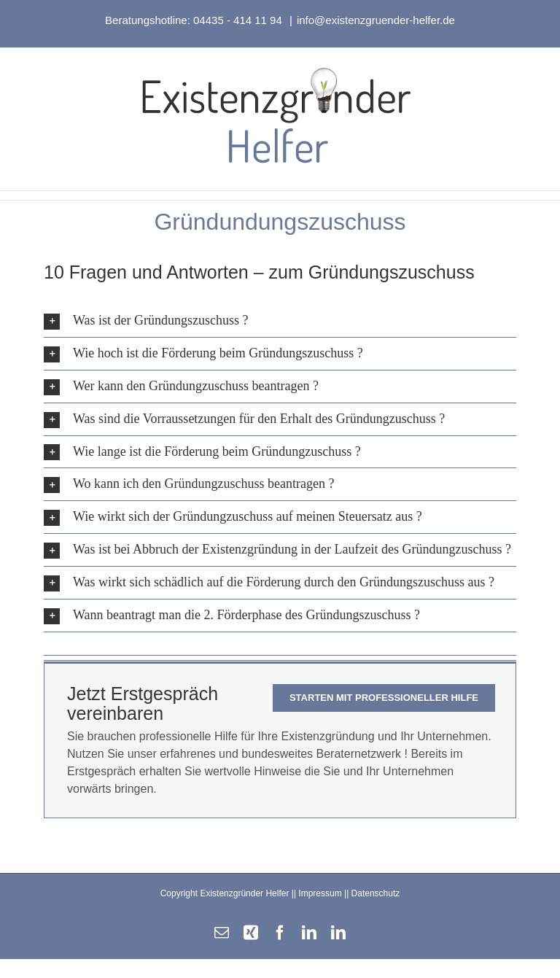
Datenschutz (376, 893)
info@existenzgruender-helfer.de (376, 20)
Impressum (320, 893)
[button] (280, 321)
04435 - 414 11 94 (239, 20)
